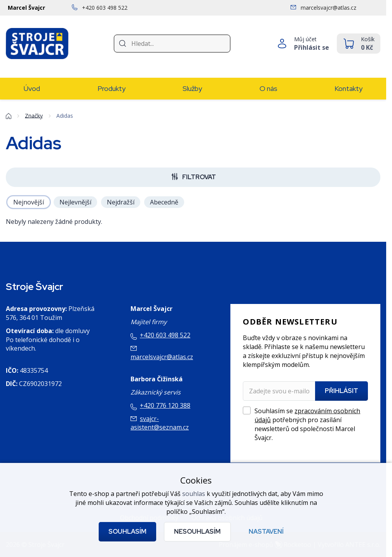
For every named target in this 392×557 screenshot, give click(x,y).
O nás (268, 88)
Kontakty (348, 88)
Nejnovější (29, 202)
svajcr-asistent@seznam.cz (160, 423)
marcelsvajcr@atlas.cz (162, 357)
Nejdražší (121, 202)
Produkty (112, 88)
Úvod (32, 88)
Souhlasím (127, 532)
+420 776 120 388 (165, 405)
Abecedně (164, 202)
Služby (192, 88)
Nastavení (266, 532)
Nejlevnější (75, 202)
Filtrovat (199, 177)
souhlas (194, 494)
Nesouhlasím (197, 532)
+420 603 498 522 (165, 335)
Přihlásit (341, 391)
